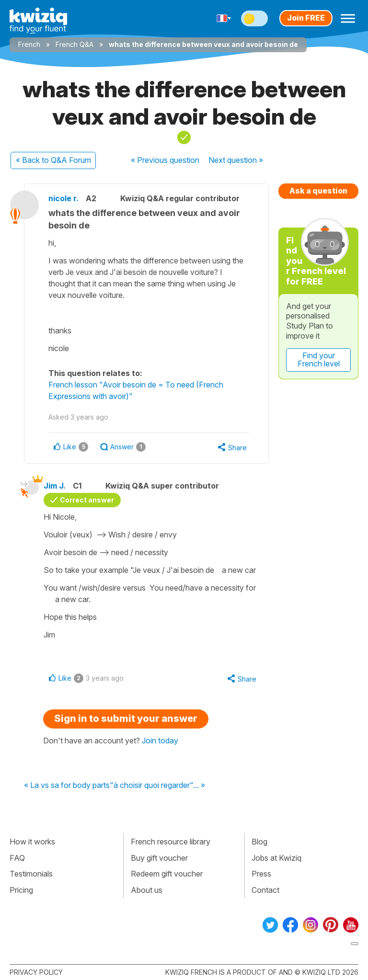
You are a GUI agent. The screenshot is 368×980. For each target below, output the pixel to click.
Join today (160, 741)
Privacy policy (36, 972)
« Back (53, 160)
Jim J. (55, 486)
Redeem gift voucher (167, 874)
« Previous (165, 160)
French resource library (171, 842)
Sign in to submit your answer (126, 718)
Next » (236, 160)
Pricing (21, 890)
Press (261, 874)
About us (147, 890)
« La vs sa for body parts (67, 786)
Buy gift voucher (159, 858)
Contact (265, 890)
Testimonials (31, 874)
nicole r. (63, 198)
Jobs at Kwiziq (276, 858)
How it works (32, 842)
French (29, 44)
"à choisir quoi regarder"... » (157, 786)
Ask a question (318, 191)
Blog (259, 842)
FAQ (17, 858)
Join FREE (306, 18)
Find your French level (319, 360)
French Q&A (75, 44)
